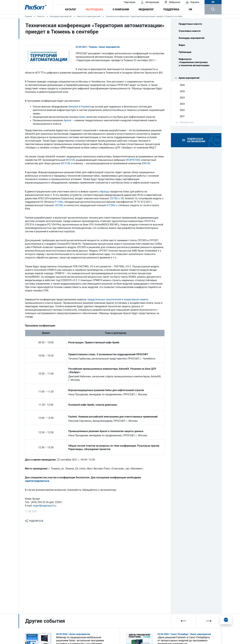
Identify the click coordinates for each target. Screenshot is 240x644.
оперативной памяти (136, 299)
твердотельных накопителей (104, 299)
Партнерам (130, 2)
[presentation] (184, 621)
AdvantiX (73, 107)
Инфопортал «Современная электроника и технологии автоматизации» (194, 62)
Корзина (195, 2)
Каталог (71, 9)
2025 (182, 91)
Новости (41, 16)
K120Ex (111, 205)
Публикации (185, 52)
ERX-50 (146, 163)
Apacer (67, 120)
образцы (104, 192)
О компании (121, 9)
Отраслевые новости (190, 31)
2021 (182, 116)
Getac (82, 117)
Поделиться (36, 521)
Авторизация (152, 2)
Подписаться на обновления (196, 140)
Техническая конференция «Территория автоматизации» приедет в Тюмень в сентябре (144, 16)
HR (191, 9)
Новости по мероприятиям (89, 16)
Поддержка (171, 9)
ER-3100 (65, 163)
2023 (182, 104)
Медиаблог (146, 9)
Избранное (175, 2)
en (213, 2)
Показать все (187, 122)
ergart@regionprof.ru (45, 506)
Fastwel (85, 107)
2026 (182, 85)
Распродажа (94, 9)
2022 (182, 110)
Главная (28, 16)
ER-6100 (70, 160)
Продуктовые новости (190, 24)
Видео (182, 45)
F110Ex (59, 202)
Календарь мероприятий (61, 16)
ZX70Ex (114, 198)
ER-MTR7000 (133, 160)
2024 (182, 98)
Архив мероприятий (189, 78)
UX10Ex (59, 205)
